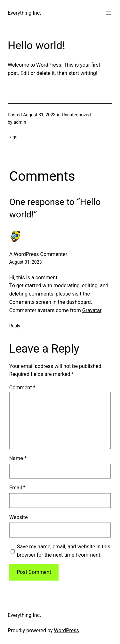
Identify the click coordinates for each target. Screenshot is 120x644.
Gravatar (92, 310)
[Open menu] (108, 13)
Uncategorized (76, 115)
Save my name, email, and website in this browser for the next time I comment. (64, 551)
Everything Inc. (24, 13)
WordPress (67, 630)
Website (19, 517)
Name (18, 458)
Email (17, 488)
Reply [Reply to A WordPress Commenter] (15, 326)
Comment (22, 388)
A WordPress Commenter (38, 254)
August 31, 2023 (26, 262)
